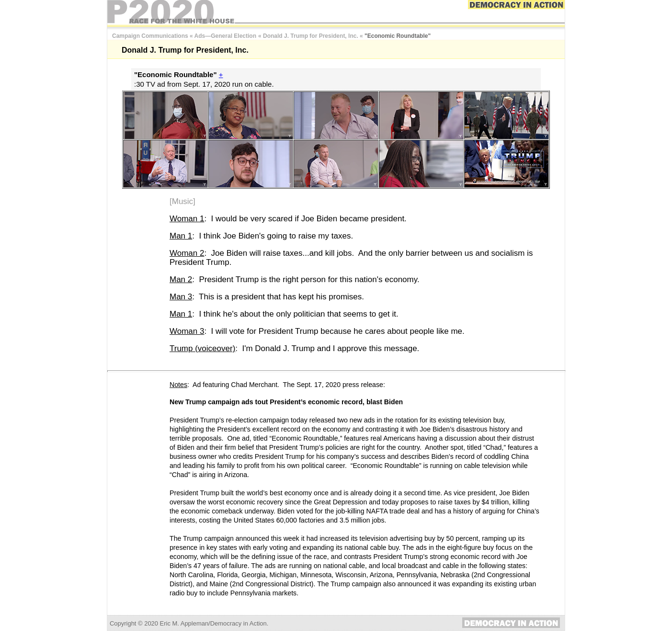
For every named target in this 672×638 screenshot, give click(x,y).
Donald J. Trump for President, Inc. (311, 36)
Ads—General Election (225, 36)
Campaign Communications (150, 36)
